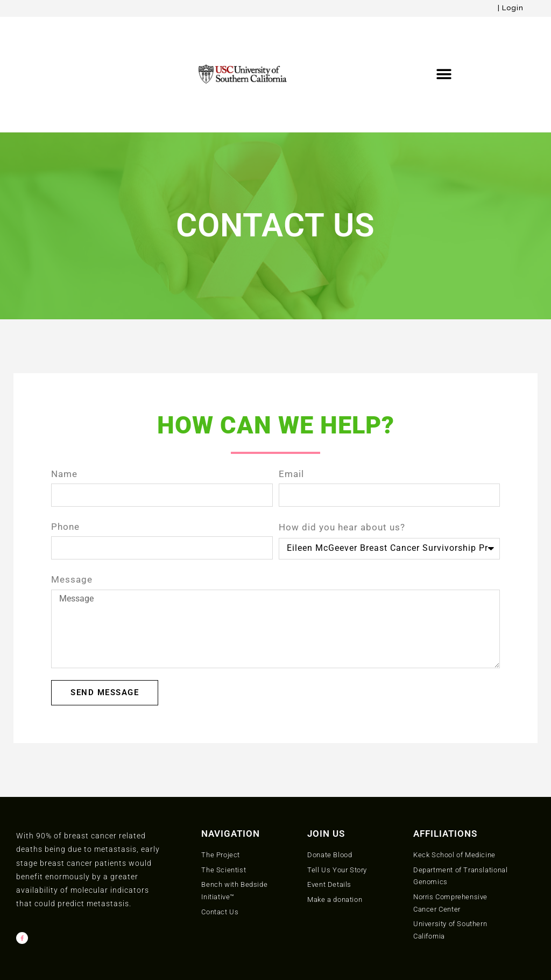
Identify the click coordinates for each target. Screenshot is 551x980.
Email (291, 401)
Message (72, 507)
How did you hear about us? (342, 454)
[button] (444, 38)
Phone (65, 454)
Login (513, 8)
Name (64, 401)
